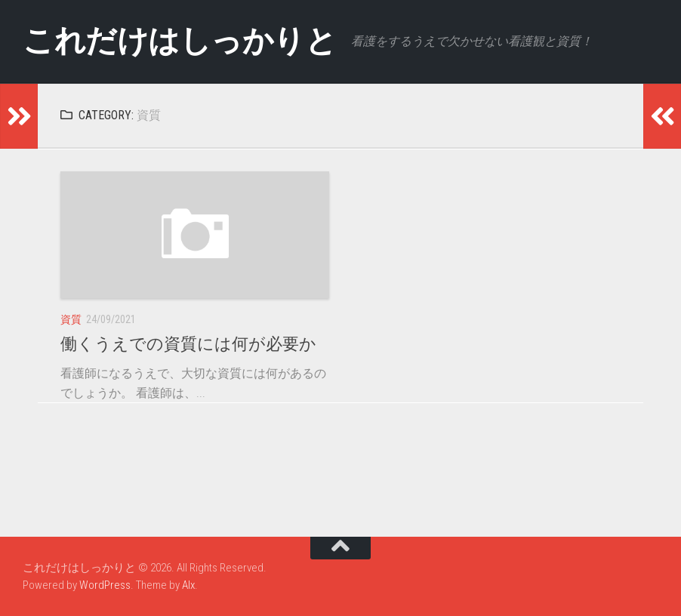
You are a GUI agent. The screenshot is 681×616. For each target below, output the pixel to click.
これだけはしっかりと (183, 41)
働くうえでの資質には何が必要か (188, 344)
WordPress (105, 585)
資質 (71, 319)
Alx (188, 585)
